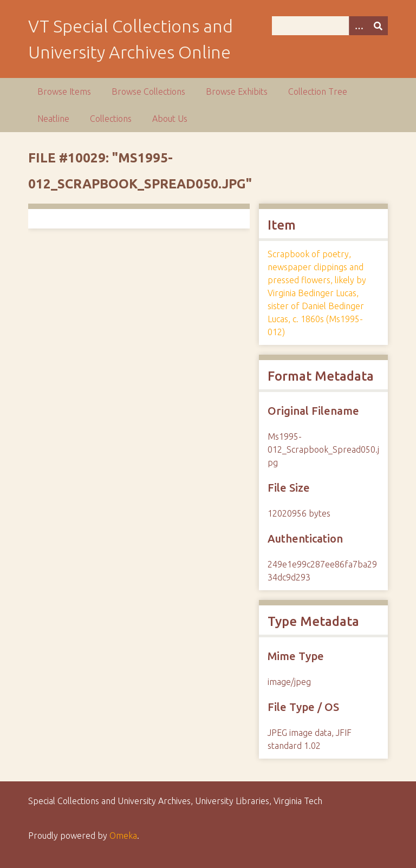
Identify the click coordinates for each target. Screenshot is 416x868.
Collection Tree (318, 92)
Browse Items (64, 92)
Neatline (53, 119)
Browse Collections (148, 92)
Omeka (123, 836)
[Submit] (378, 26)
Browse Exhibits (237, 92)
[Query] (330, 26)
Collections (111, 119)
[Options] (359, 26)
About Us (170, 119)
